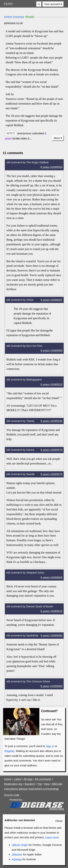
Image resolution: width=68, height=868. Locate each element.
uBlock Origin (20, 845)
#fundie (30, 17)
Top (40, 784)
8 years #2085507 (51, 300)
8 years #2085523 (51, 384)
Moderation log (13, 784)
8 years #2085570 (51, 450)
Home (8, 779)
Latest (17, 779)
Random (30, 784)
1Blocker (17, 854)
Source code (12, 795)
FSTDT (9, 4)
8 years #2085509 (51, 350)
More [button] (57, 138)
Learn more (52, 837)
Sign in (50, 746)
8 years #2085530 (51, 421)
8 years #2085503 (51, 167)
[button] (39, 4)
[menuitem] (53, 4)
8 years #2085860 (51, 686)
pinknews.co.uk (14, 23)
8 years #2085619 (51, 611)
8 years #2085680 (51, 635)
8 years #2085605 (51, 577)
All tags (28, 779)
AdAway (17, 859)
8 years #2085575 (51, 474)
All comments (43, 779)
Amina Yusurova (14, 17)
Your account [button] (52, 4)
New (47, 784)
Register (10, 751)
